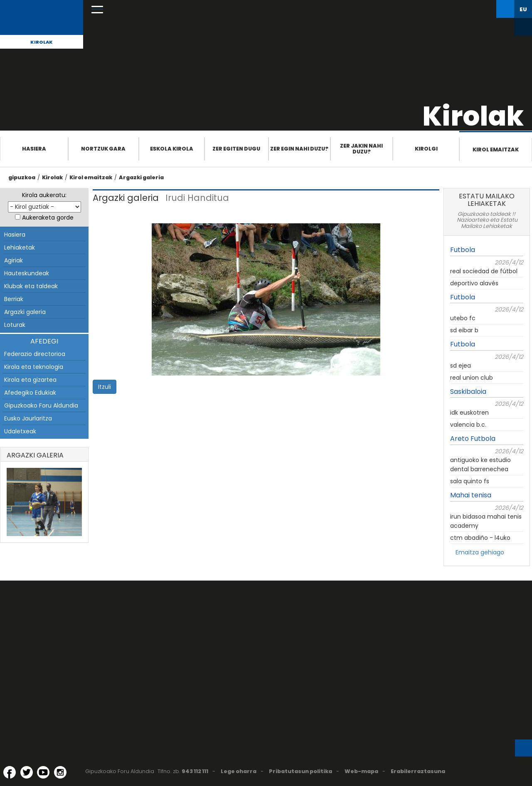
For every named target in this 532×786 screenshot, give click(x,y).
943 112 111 (195, 771)
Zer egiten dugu (236, 149)
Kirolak (42, 42)
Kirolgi (426, 149)
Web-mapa (361, 771)
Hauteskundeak (27, 273)
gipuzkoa (22, 177)
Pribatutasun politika (300, 771)
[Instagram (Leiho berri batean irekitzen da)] (60, 772)
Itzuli (105, 387)
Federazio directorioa (35, 354)
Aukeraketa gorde (48, 218)
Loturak (15, 325)
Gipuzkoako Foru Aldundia (41, 405)
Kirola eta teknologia (34, 367)
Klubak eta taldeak (31, 286)
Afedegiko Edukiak (30, 393)
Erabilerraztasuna (418, 771)
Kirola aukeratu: (44, 195)
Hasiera (34, 149)
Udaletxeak (20, 431)
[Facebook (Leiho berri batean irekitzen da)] (10, 772)
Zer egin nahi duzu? (299, 149)
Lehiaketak (20, 247)
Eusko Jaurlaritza (28, 418)
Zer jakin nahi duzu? (361, 149)
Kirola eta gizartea (30, 380)
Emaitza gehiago (480, 552)
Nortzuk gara (103, 149)
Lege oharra (239, 771)
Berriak (14, 299)
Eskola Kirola (172, 149)
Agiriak (14, 260)
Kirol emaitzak (496, 150)
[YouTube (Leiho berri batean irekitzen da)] (43, 772)
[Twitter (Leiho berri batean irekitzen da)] (27, 772)
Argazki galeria (141, 177)
